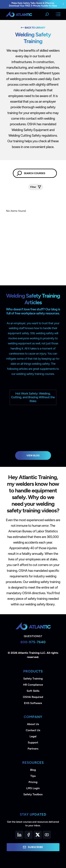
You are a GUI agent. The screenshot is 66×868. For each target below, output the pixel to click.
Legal (33, 736)
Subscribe (33, 847)
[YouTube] (47, 835)
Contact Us (33, 730)
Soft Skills (33, 691)
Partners (33, 749)
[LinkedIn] (19, 835)
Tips (33, 776)
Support (33, 742)
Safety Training (33, 679)
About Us (33, 724)
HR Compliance (33, 685)
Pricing (33, 782)
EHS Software (33, 703)
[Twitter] (38, 835)
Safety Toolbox (33, 794)
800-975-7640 (33, 642)
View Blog (33, 455)
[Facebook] (29, 835)
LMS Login (33, 788)
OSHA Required (33, 697)
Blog (33, 770)
